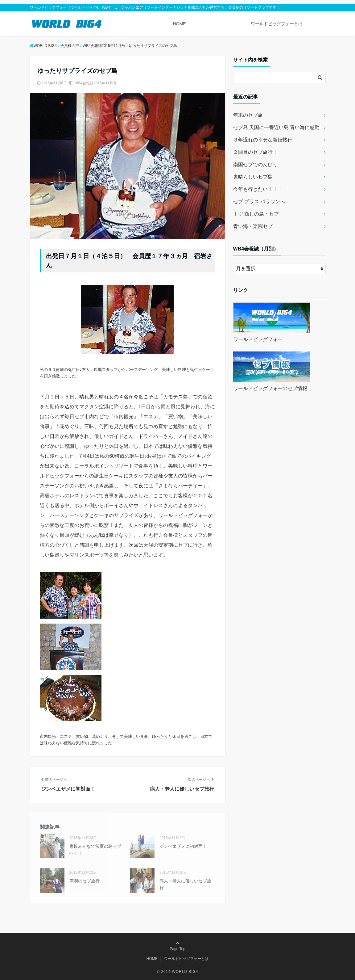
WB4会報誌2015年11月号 (96, 83)
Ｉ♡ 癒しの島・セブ (256, 214)
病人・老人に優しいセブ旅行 (185, 884)
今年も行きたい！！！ (258, 189)
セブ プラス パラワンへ (259, 202)
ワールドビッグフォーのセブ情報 (270, 388)
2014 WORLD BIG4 (180, 972)
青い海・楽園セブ (253, 226)
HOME (179, 24)
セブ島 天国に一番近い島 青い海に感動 (277, 127)
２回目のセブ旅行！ (255, 152)
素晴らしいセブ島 (253, 177)
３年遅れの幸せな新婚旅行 (263, 140)
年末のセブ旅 (248, 115)
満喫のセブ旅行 (85, 881)
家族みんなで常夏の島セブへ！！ (95, 850)
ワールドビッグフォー (258, 339)
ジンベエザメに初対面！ (183, 846)
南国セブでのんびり (255, 164)
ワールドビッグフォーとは (277, 24)
